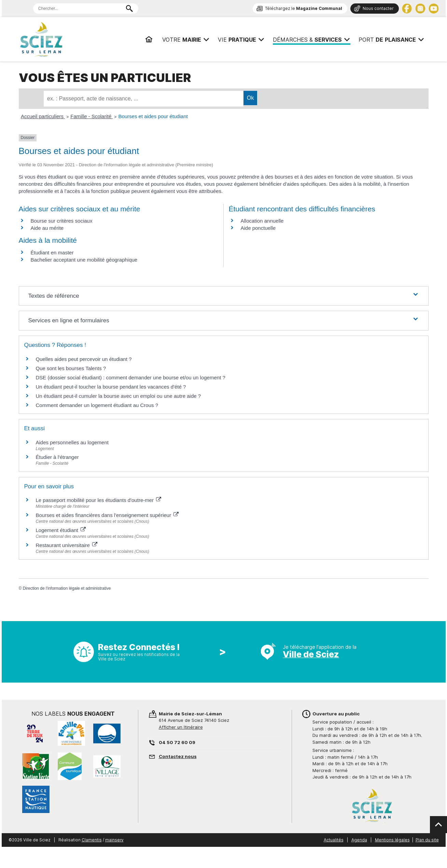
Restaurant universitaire (67, 545)
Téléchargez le (304, 8)
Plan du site (427, 840)
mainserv (114, 840)
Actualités (334, 840)
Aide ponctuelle (258, 228)
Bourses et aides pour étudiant (153, 116)
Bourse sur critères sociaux (62, 221)
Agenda (359, 840)
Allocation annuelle (262, 221)
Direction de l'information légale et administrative (67, 588)
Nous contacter (378, 8)
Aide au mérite (47, 228)
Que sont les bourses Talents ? (71, 368)
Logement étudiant (61, 530)
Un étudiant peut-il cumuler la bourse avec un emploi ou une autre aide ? (118, 396)
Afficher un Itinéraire (181, 727)
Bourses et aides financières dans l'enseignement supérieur (107, 515)
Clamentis (92, 840)
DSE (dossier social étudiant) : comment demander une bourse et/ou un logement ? (131, 377)
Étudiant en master (52, 253)
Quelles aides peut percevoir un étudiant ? (84, 359)
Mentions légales (392, 840)
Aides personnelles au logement (72, 442)
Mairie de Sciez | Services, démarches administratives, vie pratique (71, 39)
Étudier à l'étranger (57, 457)
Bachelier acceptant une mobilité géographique (84, 260)
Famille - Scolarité (92, 116)
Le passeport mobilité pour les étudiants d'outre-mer (99, 500)
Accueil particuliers (43, 116)
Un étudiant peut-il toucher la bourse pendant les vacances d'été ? (111, 387)
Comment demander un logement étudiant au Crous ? (97, 405)
